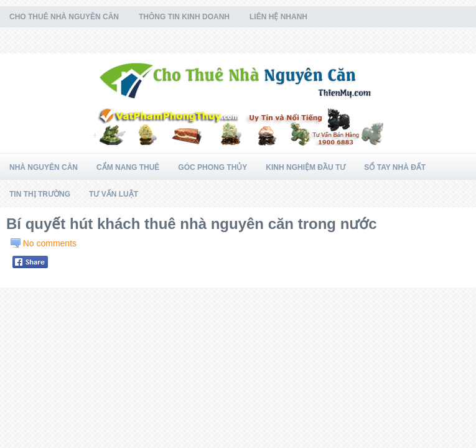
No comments (50, 243)
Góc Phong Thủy (212, 167)
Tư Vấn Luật (114, 194)
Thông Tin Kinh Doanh (184, 17)
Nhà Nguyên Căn (44, 167)
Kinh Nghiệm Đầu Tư (306, 167)
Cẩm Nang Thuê (128, 167)
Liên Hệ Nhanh (278, 17)
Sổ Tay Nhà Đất (395, 167)
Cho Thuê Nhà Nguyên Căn (64, 17)
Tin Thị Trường (40, 194)
